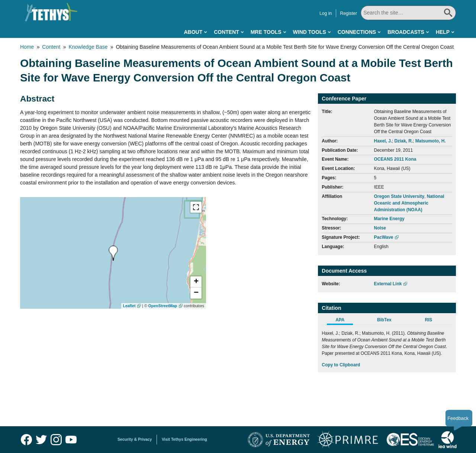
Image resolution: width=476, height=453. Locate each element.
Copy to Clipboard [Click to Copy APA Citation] (341, 365)
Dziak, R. (403, 141)
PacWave (384, 237)
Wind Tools (310, 32)
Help (443, 32)
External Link (388, 284)
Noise (380, 228)
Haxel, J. (383, 141)
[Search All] (408, 13)
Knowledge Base (88, 47)
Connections (357, 32)
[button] (196, 282)
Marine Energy (389, 219)
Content (226, 32)
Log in (326, 13)
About (193, 32)
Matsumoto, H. (431, 141)
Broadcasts (406, 32)
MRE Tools (266, 32)
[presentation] (113, 253)
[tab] (344, 321)
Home (27, 47)
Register (348, 13)
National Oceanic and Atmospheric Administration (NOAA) (409, 203)
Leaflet (129, 306)
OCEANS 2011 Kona (395, 159)
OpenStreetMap (163, 306)
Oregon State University (399, 196)
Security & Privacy (135, 439)
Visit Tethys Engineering (184, 439)
